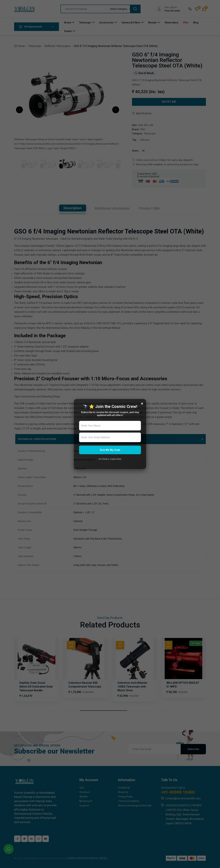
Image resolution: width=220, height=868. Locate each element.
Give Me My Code (110, 450)
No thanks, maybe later (110, 459)
